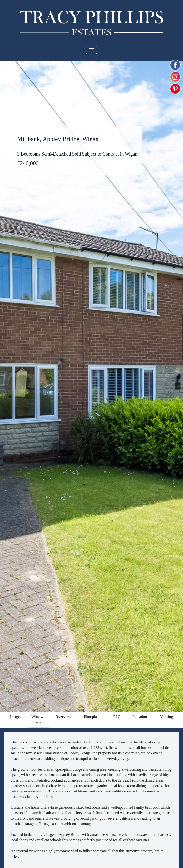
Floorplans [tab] (92, 717)
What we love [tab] (38, 719)
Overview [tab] (63, 717)
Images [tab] (15, 717)
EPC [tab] (117, 717)
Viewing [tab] (166, 717)
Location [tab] (140, 717)
